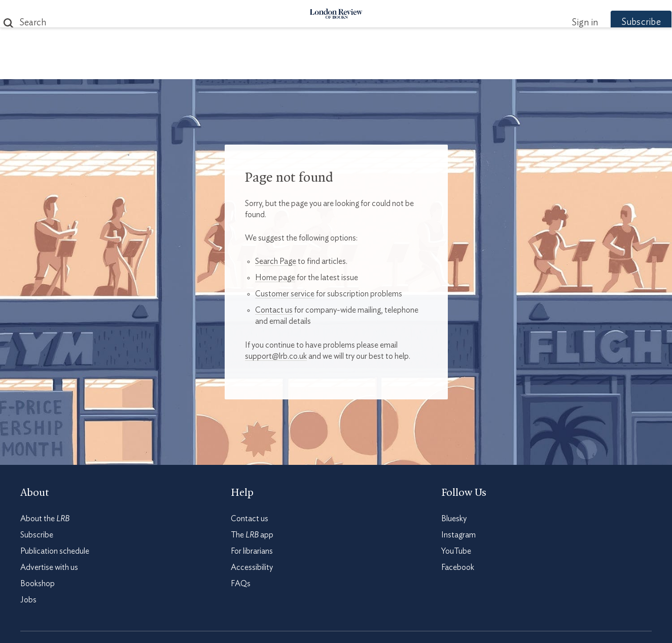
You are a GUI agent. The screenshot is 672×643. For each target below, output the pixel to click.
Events (412, 67)
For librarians (252, 551)
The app (252, 535)
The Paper (153, 67)
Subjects (213, 67)
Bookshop (38, 584)
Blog (260, 67)
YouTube (456, 551)
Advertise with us (49, 567)
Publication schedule (55, 551)
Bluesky (454, 519)
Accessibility (252, 567)
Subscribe (621, 22)
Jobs (28, 600)
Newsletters (512, 67)
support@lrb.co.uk (276, 356)
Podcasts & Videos (334, 67)
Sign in (565, 23)
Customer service (285, 294)
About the (45, 519)
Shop (454, 67)
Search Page (276, 261)
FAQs (241, 584)
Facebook (458, 567)
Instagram (458, 535)
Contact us (274, 310)
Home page (275, 278)
